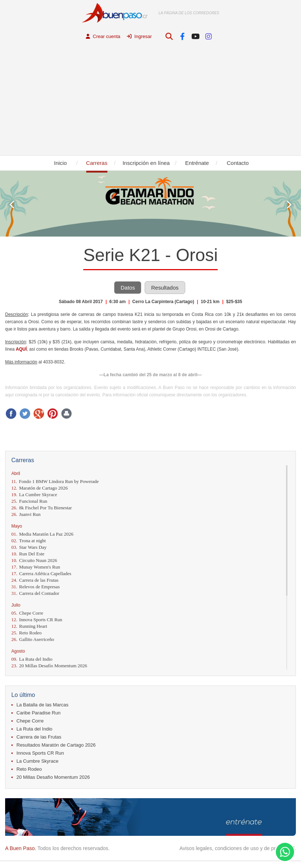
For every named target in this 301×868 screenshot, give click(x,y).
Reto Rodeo (26, 633)
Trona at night (28, 541)
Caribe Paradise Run (39, 713)
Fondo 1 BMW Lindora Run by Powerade (55, 482)
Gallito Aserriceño (33, 640)
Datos (128, 288)
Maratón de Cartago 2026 (39, 488)
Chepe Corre (27, 613)
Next (289, 205)
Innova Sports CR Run (37, 620)
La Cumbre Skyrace (34, 495)
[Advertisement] (150, 101)
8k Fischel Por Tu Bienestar (42, 508)
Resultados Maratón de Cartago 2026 (56, 745)
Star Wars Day (29, 548)
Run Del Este (28, 554)
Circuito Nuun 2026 (34, 561)
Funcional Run (29, 501)
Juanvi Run (26, 515)
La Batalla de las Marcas (42, 705)
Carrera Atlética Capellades (41, 574)
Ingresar (139, 36)
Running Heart (29, 627)
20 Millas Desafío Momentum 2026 (49, 666)
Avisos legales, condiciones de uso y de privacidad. (238, 849)
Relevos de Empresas (35, 587)
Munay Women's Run (36, 567)
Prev (12, 205)
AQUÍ (21, 350)
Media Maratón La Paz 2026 (42, 534)
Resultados (165, 288)
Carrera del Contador (35, 594)
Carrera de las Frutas (35, 580)
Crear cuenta (103, 36)
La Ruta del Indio (32, 659)
